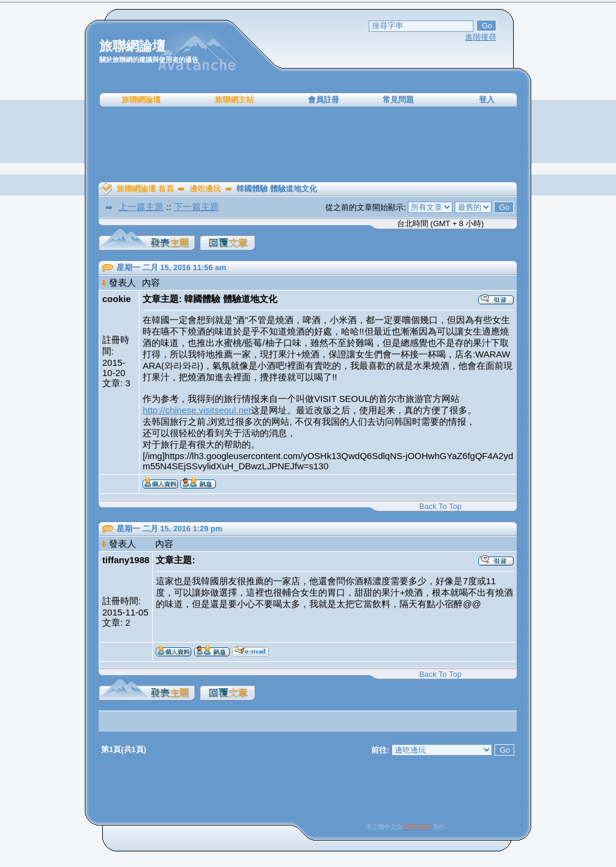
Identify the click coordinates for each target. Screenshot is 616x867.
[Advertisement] (308, 144)
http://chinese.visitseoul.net (197, 410)
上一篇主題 (141, 207)
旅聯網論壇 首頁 (145, 189)
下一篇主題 (196, 207)
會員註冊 (324, 100)
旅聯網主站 (234, 100)
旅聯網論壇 (141, 100)
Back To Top (440, 506)
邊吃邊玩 (205, 189)
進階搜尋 (481, 37)
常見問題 (398, 100)
